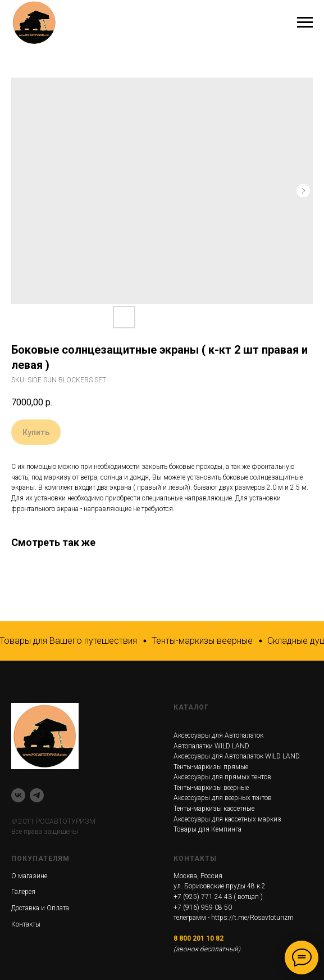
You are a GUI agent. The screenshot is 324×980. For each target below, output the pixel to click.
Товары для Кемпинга (207, 829)
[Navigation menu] (305, 22)
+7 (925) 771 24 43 (203, 897)
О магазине (29, 876)
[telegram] (37, 795)
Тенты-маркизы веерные (211, 788)
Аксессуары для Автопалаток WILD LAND (237, 756)
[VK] (18, 795)
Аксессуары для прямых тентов (222, 777)
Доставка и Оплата (40, 908)
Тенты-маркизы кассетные (214, 809)
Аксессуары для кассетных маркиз (227, 819)
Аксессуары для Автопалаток (218, 735)
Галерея (23, 892)
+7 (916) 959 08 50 (203, 907)
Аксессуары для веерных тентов (223, 798)
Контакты (26, 924)
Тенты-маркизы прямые (211, 767)
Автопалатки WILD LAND (211, 746)
